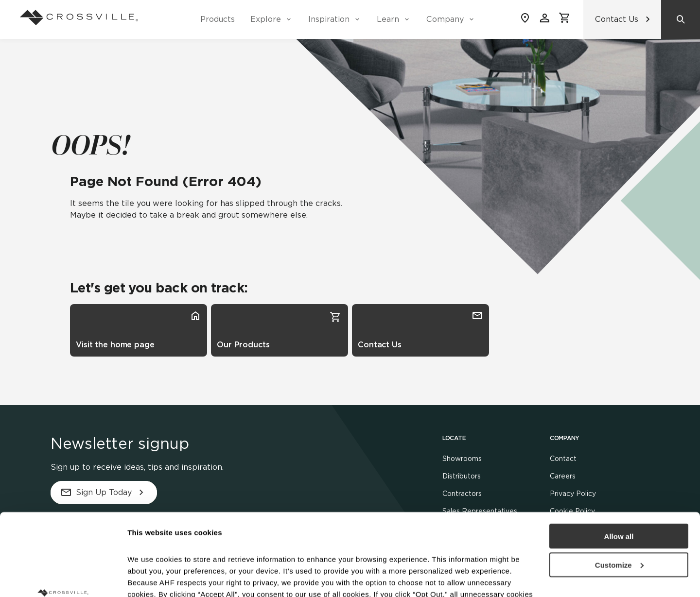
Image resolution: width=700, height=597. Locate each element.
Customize (619, 488)
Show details (150, 578)
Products (218, 19)
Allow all (619, 459)
